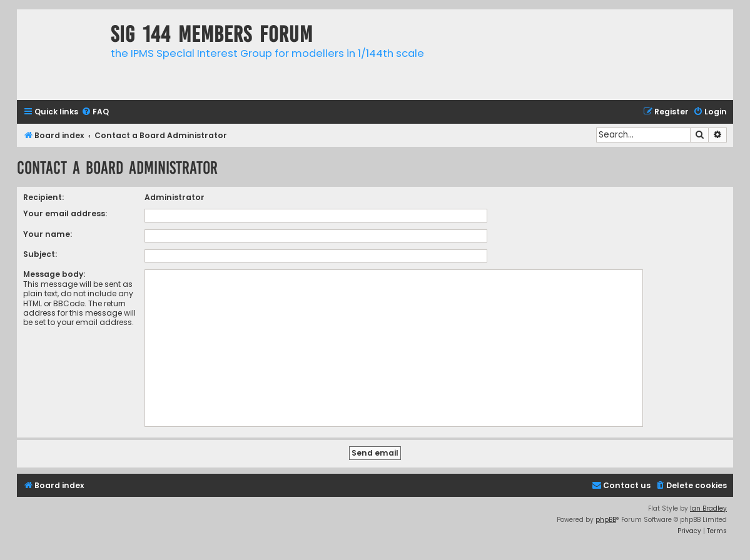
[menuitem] (95, 112)
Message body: (54, 274)
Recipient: (43, 197)
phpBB (606, 520)
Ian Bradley (708, 508)
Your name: (48, 234)
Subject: (40, 254)
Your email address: (65, 213)
